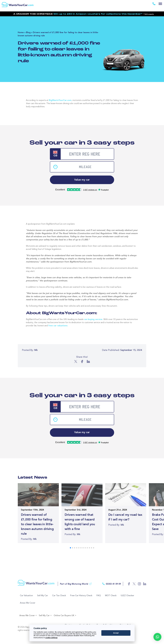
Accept (116, 633)
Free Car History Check (81, 596)
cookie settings (51, 638)
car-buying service (93, 319)
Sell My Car (43, 596)
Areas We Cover (28, 603)
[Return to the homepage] (18, 4)
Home (21, 33)
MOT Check (111, 596)
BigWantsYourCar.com (60, 100)
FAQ (99, 596)
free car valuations (58, 326)
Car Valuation (26, 596)
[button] (157, 637)
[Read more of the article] (38, 513)
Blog (28, 33)
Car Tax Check (59, 596)
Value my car (82, 180)
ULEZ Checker (127, 596)
